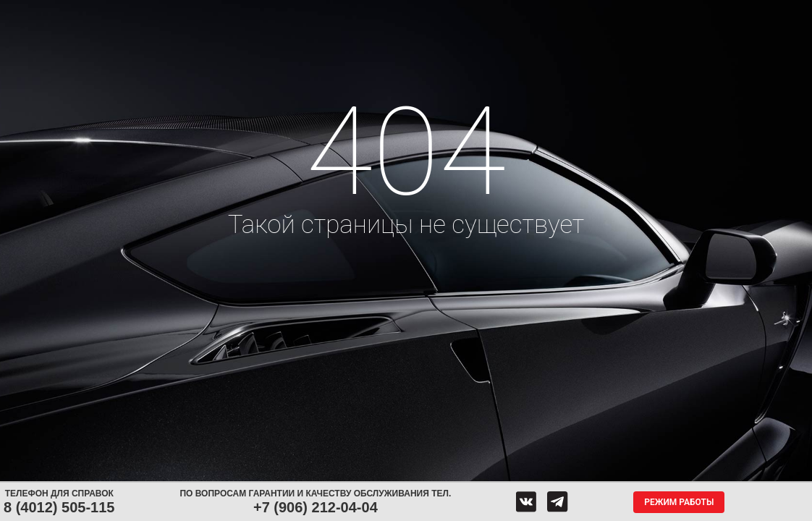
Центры (424, 13)
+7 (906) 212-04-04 (316, 507)
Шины (171, 13)
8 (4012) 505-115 (59, 507)
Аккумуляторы (291, 13)
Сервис (361, 13)
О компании (591, 13)
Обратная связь (504, 13)
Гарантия (184, 39)
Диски (222, 13)
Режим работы (679, 502)
